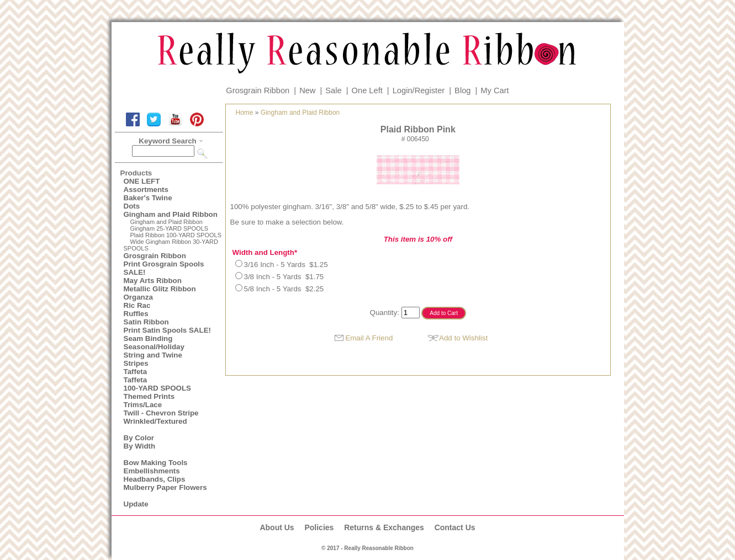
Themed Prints (149, 396)
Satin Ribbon (146, 322)
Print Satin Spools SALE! (167, 330)
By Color (139, 438)
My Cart (495, 90)
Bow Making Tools (156, 463)
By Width (140, 446)
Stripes (136, 363)
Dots (132, 206)
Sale (333, 90)
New (307, 90)
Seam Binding (148, 338)
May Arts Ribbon (153, 281)
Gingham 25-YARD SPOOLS (170, 228)
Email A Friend (369, 338)
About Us (277, 527)
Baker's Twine (148, 198)
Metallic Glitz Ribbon (160, 289)
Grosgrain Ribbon (258, 90)
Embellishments (152, 471)
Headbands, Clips (155, 479)
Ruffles (136, 314)
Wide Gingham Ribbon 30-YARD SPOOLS (171, 245)
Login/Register (419, 90)
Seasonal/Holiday (154, 347)
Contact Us (455, 527)
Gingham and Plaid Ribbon (171, 214)
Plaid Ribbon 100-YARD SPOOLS (176, 235)
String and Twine (153, 355)
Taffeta (136, 372)
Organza (138, 297)
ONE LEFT (142, 181)
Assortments (146, 190)
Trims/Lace (143, 405)
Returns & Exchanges (384, 527)
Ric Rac (137, 305)
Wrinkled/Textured (155, 421)
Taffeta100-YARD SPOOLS (157, 384)
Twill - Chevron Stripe (161, 413)
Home (245, 113)
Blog (462, 90)
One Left (367, 90)
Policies (319, 527)
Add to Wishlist (463, 338)
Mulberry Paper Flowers (165, 487)
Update (136, 504)
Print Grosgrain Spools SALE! (164, 268)
